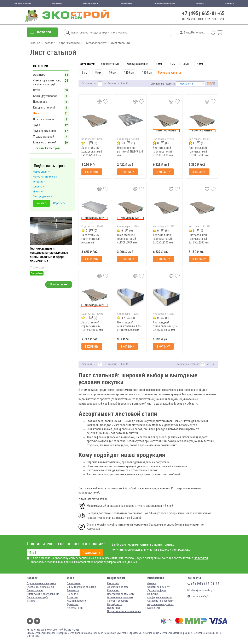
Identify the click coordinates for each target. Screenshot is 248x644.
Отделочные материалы (40, 587)
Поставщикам (126, 3)
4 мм (200, 64)
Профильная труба (38, 597)
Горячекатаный (109, 64)
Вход (187, 32)
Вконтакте (30, 621)
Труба (37, 125)
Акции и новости (91, 3)
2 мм (173, 64)
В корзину (92, 172)
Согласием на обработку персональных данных (107, 562)
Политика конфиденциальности (160, 596)
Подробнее (37, 273)
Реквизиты (73, 590)
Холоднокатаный (137, 64)
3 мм (186, 64)
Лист (36, 113)
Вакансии (72, 597)
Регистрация (200, 32)
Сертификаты (115, 604)
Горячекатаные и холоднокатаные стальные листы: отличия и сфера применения (49, 255)
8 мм (98, 73)
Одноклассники (37, 621)
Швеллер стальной (45, 142)
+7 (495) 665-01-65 (203, 13)
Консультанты (75, 608)
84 (213, 364)
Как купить (113, 583)
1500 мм (147, 73)
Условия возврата (118, 601)
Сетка (37, 90)
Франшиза (73, 604)
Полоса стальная (44, 119)
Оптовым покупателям (164, 3)
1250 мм (129, 73)
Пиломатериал (35, 590)
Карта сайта (154, 608)
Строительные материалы (42, 583)
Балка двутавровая (45, 96)
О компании (74, 583)
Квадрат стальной (44, 107)
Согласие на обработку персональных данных (160, 602)
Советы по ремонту (158, 587)
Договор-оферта (157, 590)
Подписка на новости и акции (124, 611)
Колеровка (113, 590)
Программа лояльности (121, 594)
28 (203, 364)
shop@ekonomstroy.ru (201, 590)
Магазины (57, 3)
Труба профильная (44, 131)
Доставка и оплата (22, 3)
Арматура (39, 75)
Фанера (31, 601)
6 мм (85, 73)
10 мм (113, 73)
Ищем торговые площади (81, 587)
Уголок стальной (44, 137)
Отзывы (200, 3)
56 (208, 364)
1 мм (159, 64)
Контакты (230, 3)
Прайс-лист (114, 608)
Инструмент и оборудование (43, 594)
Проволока (40, 102)
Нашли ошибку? (198, 596)
